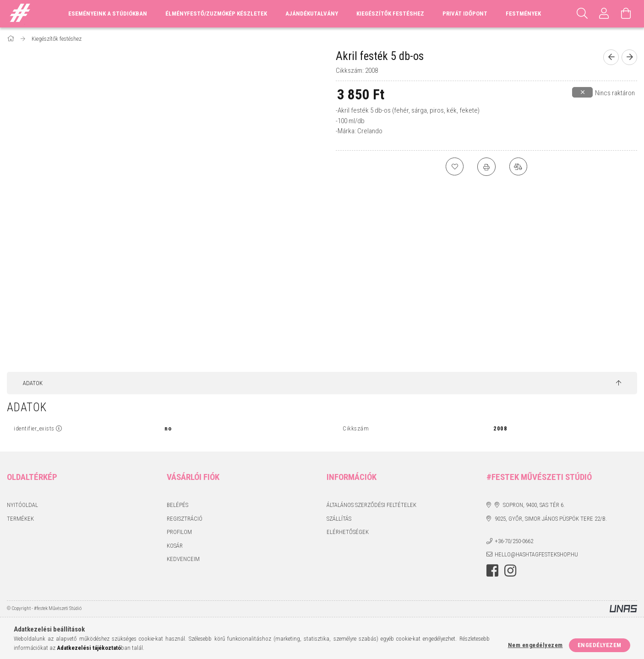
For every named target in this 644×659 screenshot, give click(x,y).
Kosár (175, 546)
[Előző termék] (611, 57)
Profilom (179, 532)
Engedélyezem (600, 645)
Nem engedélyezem (535, 645)
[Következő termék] (629, 57)
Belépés (177, 505)
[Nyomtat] (486, 167)
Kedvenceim (183, 559)
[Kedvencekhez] (454, 167)
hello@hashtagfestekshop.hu (536, 554)
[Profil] (604, 14)
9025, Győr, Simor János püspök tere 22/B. (551, 519)
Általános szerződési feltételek (371, 505)
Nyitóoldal (22, 505)
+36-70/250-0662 (514, 541)
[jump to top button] (619, 383)
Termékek (20, 519)
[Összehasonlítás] (518, 167)
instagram (510, 571)
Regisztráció (185, 519)
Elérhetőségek (348, 532)
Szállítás (339, 519)
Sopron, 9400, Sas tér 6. (534, 505)
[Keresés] (582, 14)
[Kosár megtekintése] (626, 14)
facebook (492, 571)
